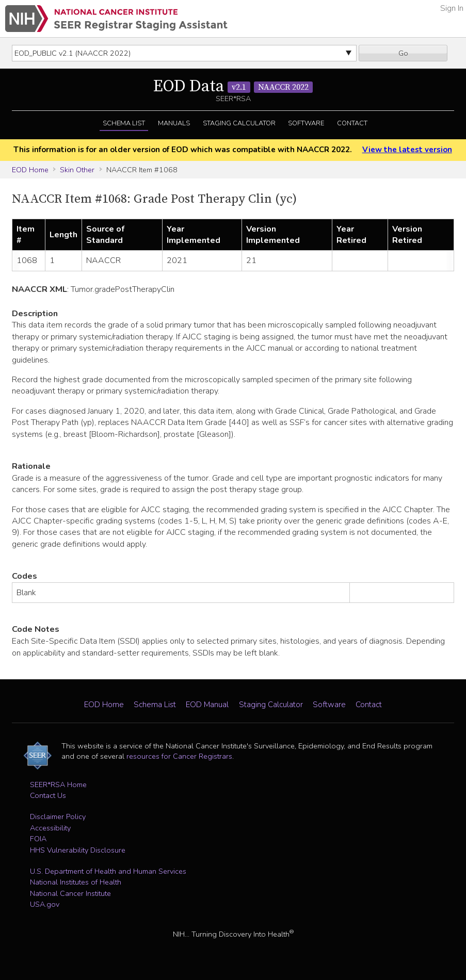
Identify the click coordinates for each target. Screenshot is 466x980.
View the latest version (407, 150)
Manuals (174, 123)
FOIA (38, 839)
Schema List (124, 123)
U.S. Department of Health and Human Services (108, 871)
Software (306, 123)
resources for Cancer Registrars (179, 756)
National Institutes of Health (76, 882)
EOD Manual (207, 705)
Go (403, 53)
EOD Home (30, 170)
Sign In (452, 8)
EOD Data (233, 87)
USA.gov (45, 904)
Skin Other (77, 170)
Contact (352, 123)
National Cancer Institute (70, 893)
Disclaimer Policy (58, 816)
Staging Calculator (239, 123)
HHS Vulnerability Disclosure (78, 850)
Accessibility (50, 828)
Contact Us (48, 795)
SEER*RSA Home (58, 785)
